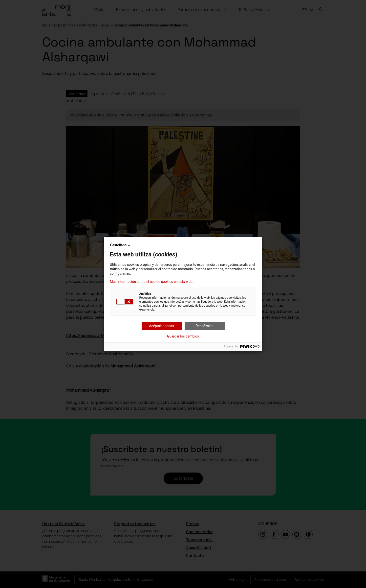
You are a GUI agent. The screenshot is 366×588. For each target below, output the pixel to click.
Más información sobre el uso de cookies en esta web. (152, 282)
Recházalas (205, 326)
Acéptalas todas (161, 326)
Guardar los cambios (183, 336)
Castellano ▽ (120, 245)
